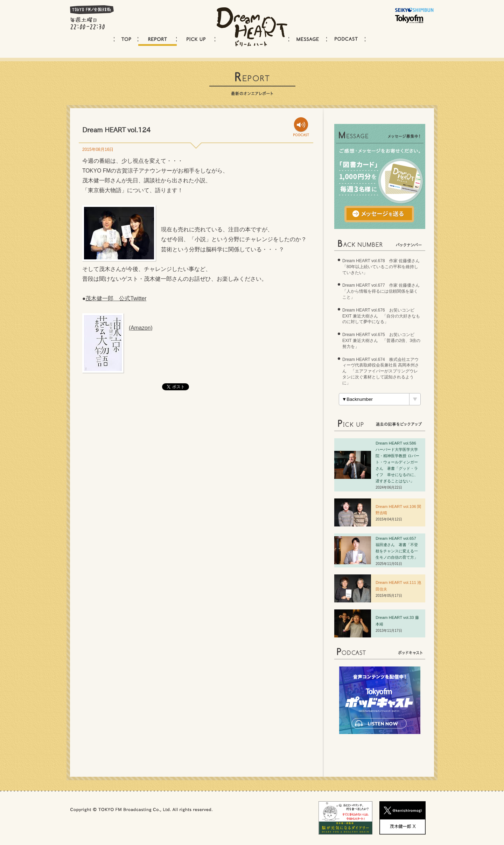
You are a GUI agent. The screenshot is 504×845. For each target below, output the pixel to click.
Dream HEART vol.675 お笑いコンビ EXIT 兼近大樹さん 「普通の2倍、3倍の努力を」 (381, 341)
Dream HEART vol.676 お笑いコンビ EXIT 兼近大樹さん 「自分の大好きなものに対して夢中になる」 (381, 316)
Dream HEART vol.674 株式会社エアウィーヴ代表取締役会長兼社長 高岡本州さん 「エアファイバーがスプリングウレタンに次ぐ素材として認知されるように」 (381, 371)
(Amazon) (141, 328)
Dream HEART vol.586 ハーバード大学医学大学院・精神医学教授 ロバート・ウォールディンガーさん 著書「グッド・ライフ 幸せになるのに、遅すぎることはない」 (398, 462)
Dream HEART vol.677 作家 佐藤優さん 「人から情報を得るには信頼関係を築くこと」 (383, 291)
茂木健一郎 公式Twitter (116, 298)
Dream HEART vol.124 (116, 130)
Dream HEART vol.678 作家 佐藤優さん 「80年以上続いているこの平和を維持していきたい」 (383, 267)
